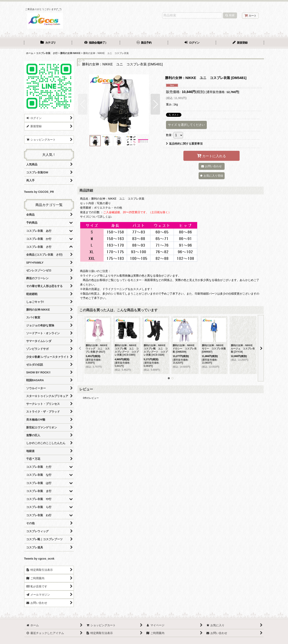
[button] (83, 104)
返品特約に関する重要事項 (184, 144)
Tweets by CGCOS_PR (39, 192)
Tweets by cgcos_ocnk (39, 559)
